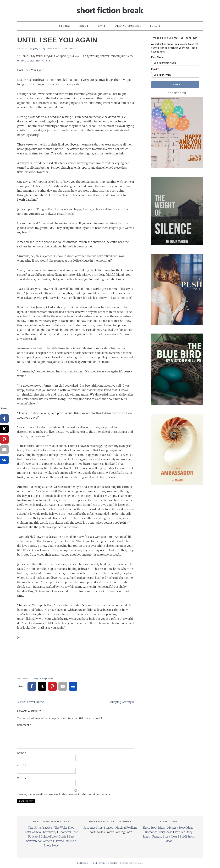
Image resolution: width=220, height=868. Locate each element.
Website (22, 778)
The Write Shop (64, 828)
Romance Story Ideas (159, 832)
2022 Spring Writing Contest (40, 679)
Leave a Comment (69, 48)
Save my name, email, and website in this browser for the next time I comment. (65, 794)
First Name (157, 57)
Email (22, 766)
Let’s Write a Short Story (41, 832)
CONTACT (83, 863)
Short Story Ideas (154, 828)
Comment (24, 725)
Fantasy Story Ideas (165, 836)
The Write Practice (40, 828)
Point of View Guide (53, 836)
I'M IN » (175, 85)
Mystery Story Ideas (180, 828)
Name (22, 753)
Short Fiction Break (110, 9)
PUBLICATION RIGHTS (104, 863)
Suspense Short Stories (98, 828)
